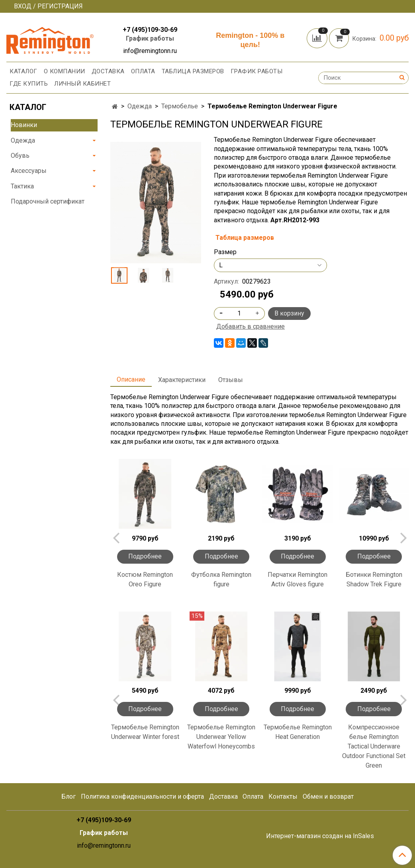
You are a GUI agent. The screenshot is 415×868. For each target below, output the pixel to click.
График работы (150, 38)
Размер (225, 252)
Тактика (22, 186)
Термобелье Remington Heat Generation (298, 732)
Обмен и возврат (328, 796)
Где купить (29, 84)
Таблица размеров (193, 71)
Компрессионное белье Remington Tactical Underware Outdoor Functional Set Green (374, 746)
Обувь (20, 156)
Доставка (108, 71)
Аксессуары (29, 171)
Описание (131, 379)
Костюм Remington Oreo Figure (145, 579)
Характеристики (182, 380)
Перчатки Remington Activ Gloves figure (298, 579)
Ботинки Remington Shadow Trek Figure (374, 579)
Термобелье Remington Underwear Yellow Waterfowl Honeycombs (221, 737)
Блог (69, 796)
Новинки (24, 125)
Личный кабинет (82, 84)
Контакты (283, 796)
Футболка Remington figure (221, 579)
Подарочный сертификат (48, 201)
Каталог (23, 71)
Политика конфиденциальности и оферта (142, 796)
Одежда (140, 106)
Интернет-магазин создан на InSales (320, 836)
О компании (65, 71)
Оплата (143, 71)
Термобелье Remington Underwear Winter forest (145, 732)
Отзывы (231, 380)
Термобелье (180, 106)
